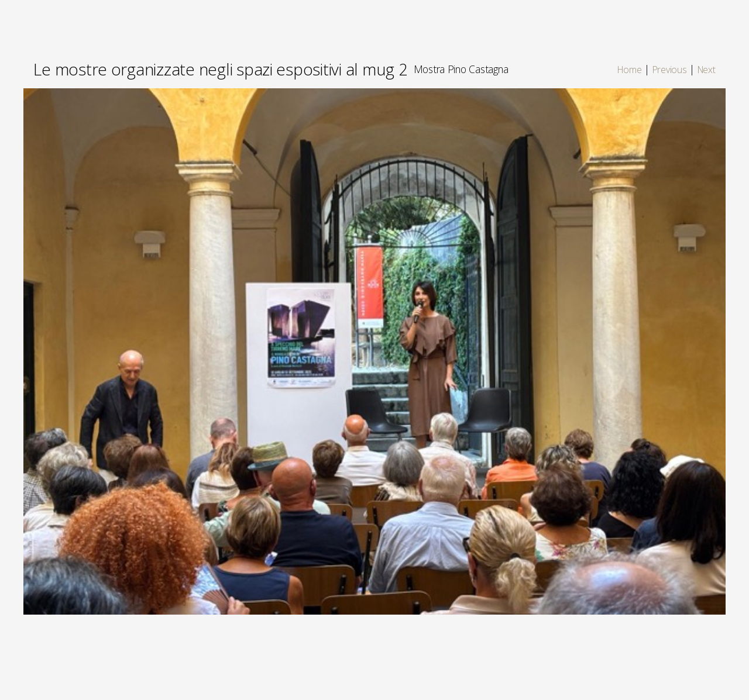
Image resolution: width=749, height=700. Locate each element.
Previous (670, 70)
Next (707, 70)
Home (629, 70)
